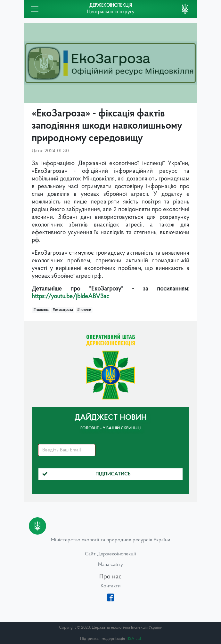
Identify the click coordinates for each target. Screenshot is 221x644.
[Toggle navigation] (35, 9)
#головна (41, 310)
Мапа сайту (110, 565)
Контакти (111, 586)
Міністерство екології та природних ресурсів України (111, 540)
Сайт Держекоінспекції (110, 554)
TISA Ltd (133, 639)
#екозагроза (63, 310)
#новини (84, 310)
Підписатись (86, 474)
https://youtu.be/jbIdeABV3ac (70, 297)
